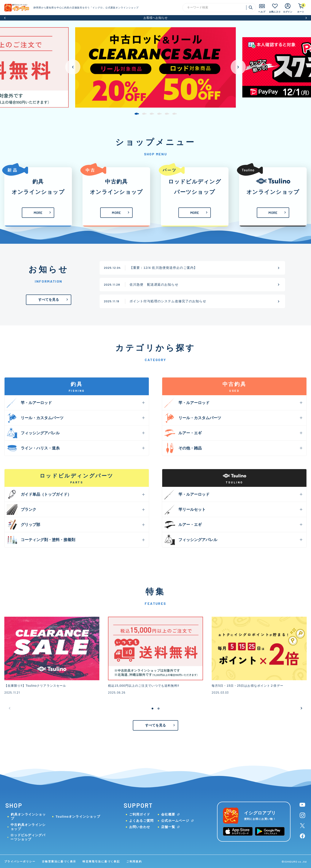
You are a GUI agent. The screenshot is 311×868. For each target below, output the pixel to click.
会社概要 (168, 814)
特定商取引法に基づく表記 (101, 862)
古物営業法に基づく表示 (59, 862)
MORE (38, 213)
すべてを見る (49, 300)
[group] (155, 67)
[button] (5, 18)
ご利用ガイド (140, 814)
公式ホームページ (175, 821)
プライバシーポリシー (20, 862)
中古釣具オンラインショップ (28, 827)
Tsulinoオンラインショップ (78, 816)
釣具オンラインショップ (28, 816)
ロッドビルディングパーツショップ (28, 837)
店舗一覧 (168, 827)
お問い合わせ (140, 827)
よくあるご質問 (141, 821)
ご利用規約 (134, 862)
